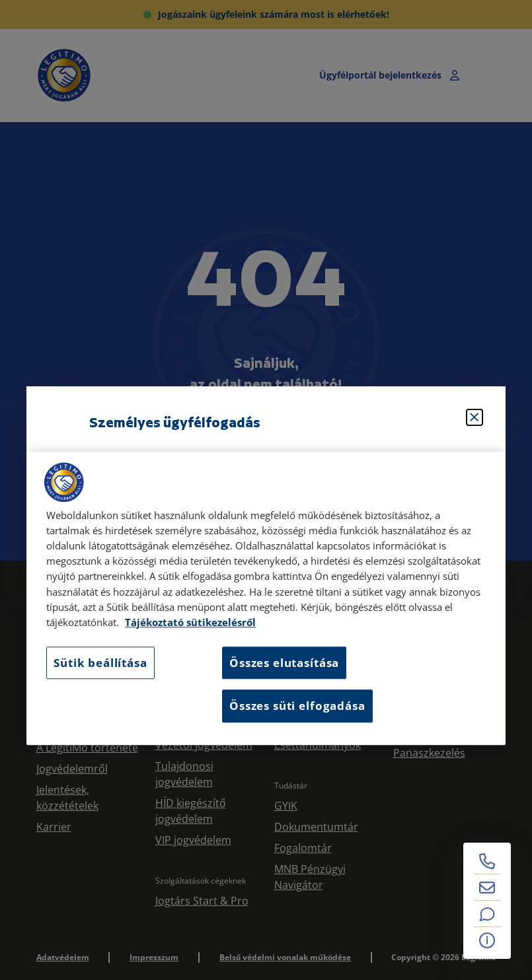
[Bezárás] (475, 417)
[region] (266, 598)
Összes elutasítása (284, 663)
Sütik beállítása (100, 663)
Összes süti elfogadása (297, 706)
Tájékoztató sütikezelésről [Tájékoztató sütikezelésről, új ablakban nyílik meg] (190, 622)
